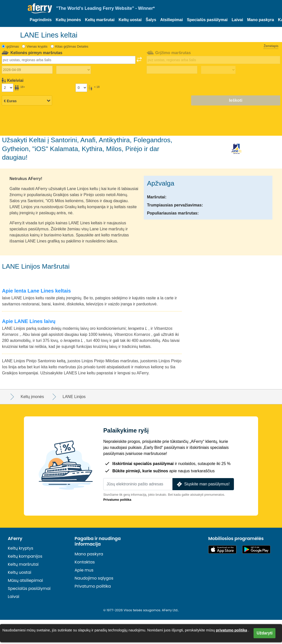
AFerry (15, 539)
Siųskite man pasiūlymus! (203, 484)
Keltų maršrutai (100, 20)
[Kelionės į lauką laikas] (74, 70)
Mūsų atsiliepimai (25, 580)
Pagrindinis (41, 20)
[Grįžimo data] (172, 70)
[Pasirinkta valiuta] (27, 101)
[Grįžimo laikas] (218, 70)
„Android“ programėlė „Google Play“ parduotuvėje (256, 549)
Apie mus (84, 570)
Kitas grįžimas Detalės (72, 46)
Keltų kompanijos (25, 556)
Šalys (151, 20)
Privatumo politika (117, 500)
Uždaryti (265, 633)
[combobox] (69, 60)
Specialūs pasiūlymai (207, 20)
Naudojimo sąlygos (94, 578)
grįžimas (13, 46)
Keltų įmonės (68, 20)
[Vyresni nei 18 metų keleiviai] (8, 88)
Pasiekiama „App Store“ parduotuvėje (222, 549)
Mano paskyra (260, 20)
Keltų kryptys (21, 548)
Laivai (237, 20)
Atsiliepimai (171, 20)
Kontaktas (85, 562)
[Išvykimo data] (27, 70)
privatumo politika (232, 630)
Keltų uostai (130, 20)
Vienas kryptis (37, 46)
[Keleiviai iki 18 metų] (81, 88)
